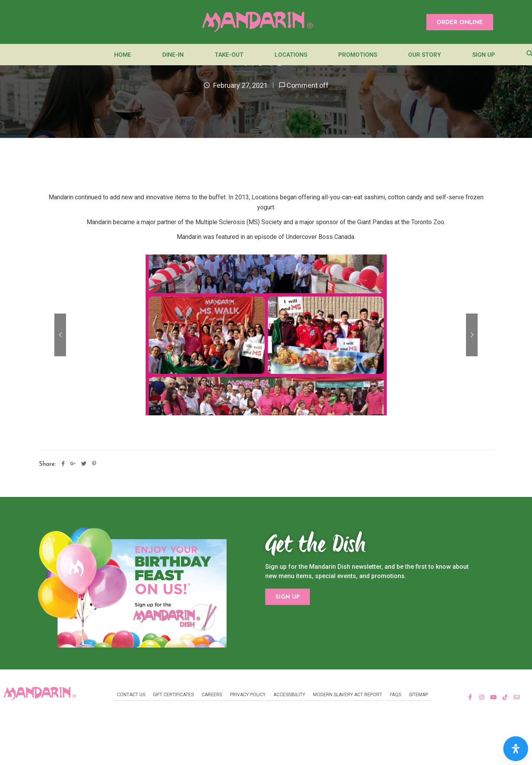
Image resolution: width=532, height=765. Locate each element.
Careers (212, 695)
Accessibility (289, 695)
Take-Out (229, 55)
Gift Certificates (173, 695)
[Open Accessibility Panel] (516, 749)
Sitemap (418, 695)
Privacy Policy (248, 695)
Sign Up (484, 55)
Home (123, 55)
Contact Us (131, 695)
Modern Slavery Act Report (348, 695)
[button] (460, 22)
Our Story (425, 55)
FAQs (396, 695)
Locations (291, 55)
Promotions (358, 55)
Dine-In (173, 55)
